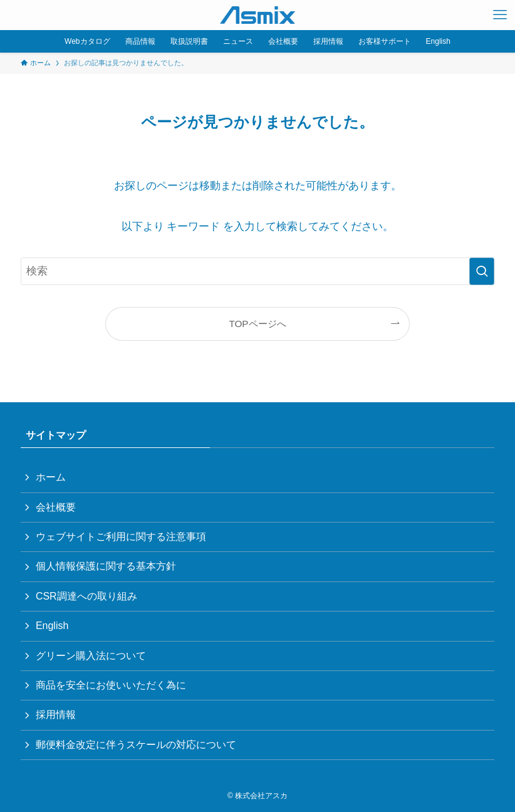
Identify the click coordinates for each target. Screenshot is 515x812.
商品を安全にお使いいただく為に (111, 685)
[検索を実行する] (482, 271)
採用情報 (56, 715)
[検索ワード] (257, 271)
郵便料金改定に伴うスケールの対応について (136, 745)
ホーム (51, 477)
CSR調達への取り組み (86, 596)
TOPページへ (257, 324)
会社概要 (56, 507)
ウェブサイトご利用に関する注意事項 (121, 537)
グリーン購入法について (91, 656)
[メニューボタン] (500, 15)
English (52, 626)
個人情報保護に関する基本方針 (106, 566)
